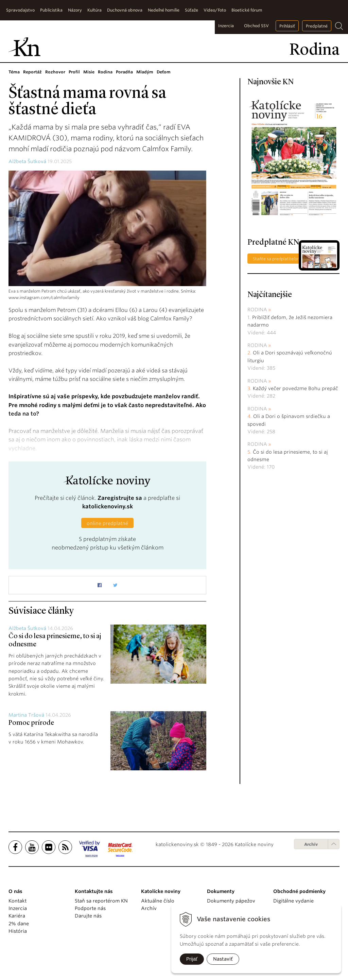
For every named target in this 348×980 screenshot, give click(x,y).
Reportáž (32, 72)
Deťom (164, 72)
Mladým (145, 72)
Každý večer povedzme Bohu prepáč (295, 388)
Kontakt (18, 901)
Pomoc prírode (31, 723)
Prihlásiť (287, 26)
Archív (311, 844)
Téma (14, 72)
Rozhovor (55, 72)
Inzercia (226, 26)
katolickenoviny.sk (108, 506)
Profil (74, 72)
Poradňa (124, 72)
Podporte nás (90, 908)
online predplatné (107, 523)
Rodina (105, 72)
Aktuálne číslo (158, 901)
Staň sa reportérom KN (101, 901)
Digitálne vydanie (293, 901)
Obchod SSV (256, 26)
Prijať (192, 959)
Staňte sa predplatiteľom (277, 259)
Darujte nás (88, 916)
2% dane (19, 924)
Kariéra (17, 916)
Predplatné (317, 26)
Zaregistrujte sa (120, 498)
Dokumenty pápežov (231, 901)
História (18, 931)
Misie (89, 72)
